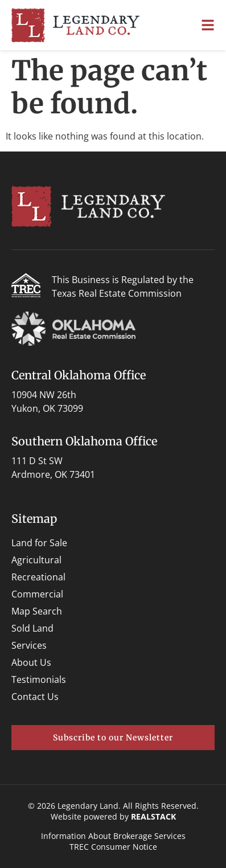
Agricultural (36, 560)
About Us (31, 662)
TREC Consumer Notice (113, 847)
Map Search (37, 611)
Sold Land (32, 628)
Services (29, 645)
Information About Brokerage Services (113, 836)
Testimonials (39, 679)
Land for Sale (39, 543)
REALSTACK (153, 816)
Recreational (38, 577)
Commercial (37, 594)
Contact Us (35, 697)
